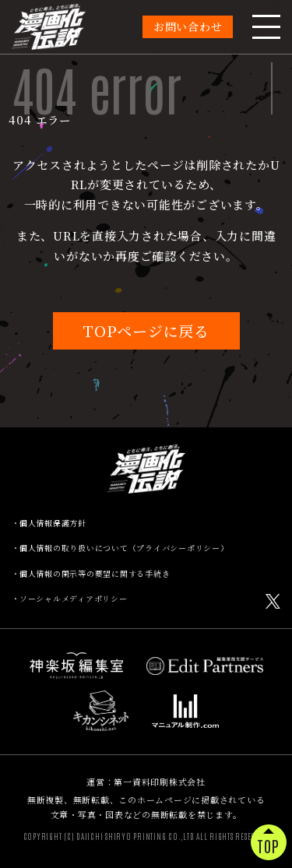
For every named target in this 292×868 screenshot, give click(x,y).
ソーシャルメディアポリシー (74, 599)
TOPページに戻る (146, 330)
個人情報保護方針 (53, 523)
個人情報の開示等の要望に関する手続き (95, 574)
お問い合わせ (188, 26)
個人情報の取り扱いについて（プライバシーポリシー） (124, 548)
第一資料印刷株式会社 (160, 782)
